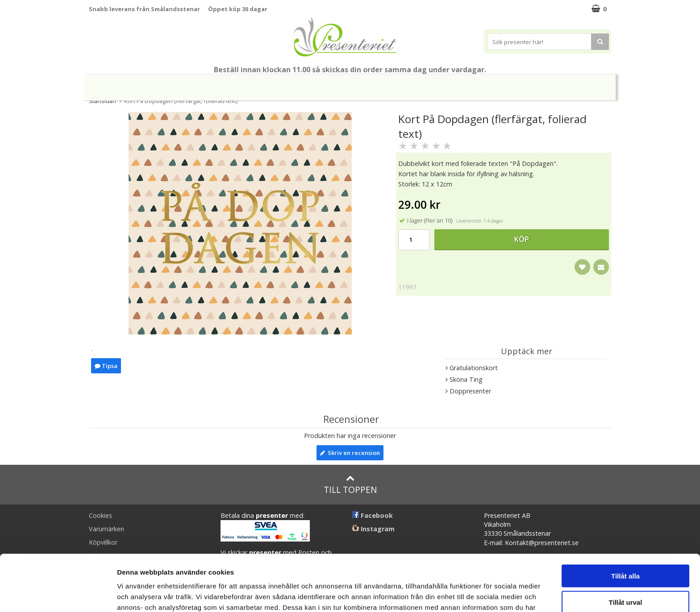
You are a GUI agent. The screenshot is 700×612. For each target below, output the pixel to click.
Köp (522, 239)
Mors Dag (148, 84)
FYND (350, 104)
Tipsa (106, 366)
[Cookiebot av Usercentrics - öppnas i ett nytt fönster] (58, 595)
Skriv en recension (350, 453)
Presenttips (401, 84)
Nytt (106, 84)
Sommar (299, 84)
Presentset (347, 84)
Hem (446, 84)
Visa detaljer (485, 594)
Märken (588, 84)
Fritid (514, 84)
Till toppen (350, 485)
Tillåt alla (625, 523)
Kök (479, 84)
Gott (549, 84)
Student (262, 84)
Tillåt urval (626, 549)
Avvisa (625, 575)
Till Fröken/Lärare (210, 84)
